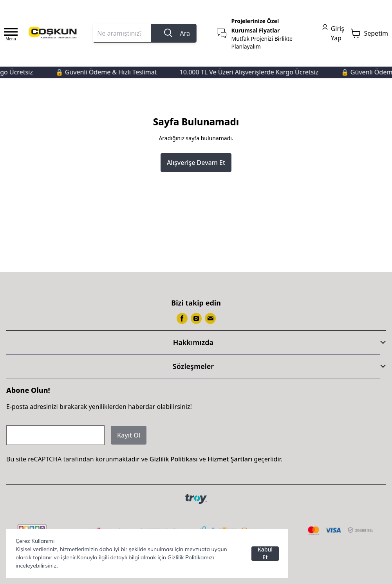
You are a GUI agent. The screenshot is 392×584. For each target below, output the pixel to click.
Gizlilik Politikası (174, 459)
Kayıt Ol (129, 435)
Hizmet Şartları (230, 459)
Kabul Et (265, 554)
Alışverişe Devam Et (196, 163)
